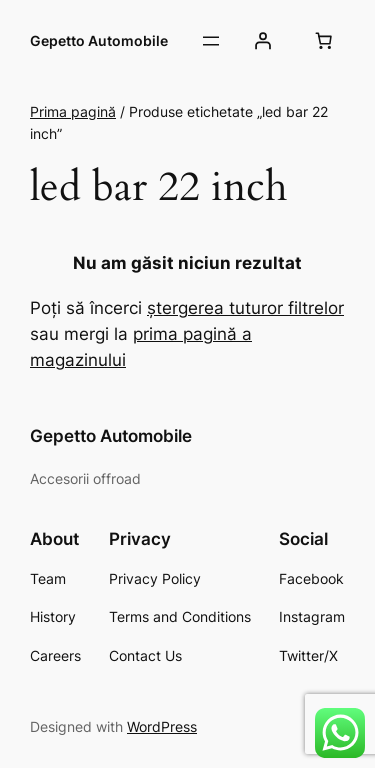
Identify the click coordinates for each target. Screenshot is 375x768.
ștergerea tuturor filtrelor (245, 308)
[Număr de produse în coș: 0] (324, 41)
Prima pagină (73, 111)
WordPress (162, 726)
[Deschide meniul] (211, 41)
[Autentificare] (263, 41)
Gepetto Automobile (99, 40)
